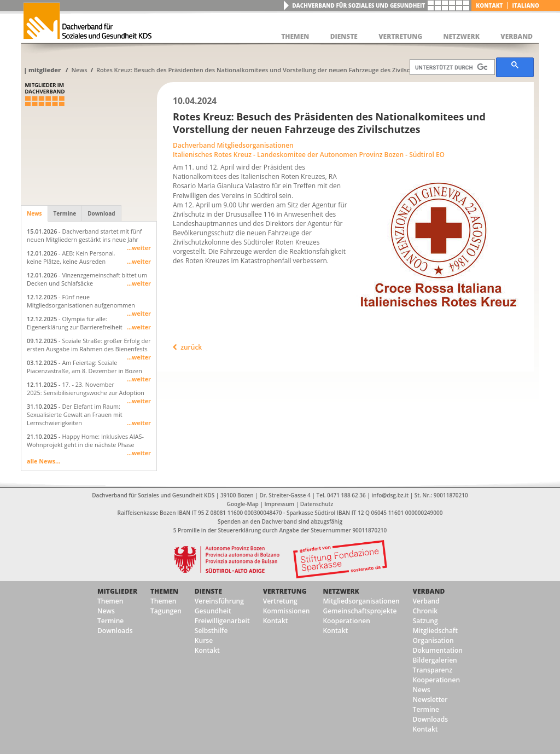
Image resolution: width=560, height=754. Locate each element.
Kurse (204, 640)
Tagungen (166, 611)
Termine (65, 213)
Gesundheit (213, 611)
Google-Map (243, 504)
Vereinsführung (219, 601)
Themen (110, 601)
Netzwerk (341, 591)
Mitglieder (45, 70)
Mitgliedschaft (435, 631)
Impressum (280, 504)
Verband (429, 591)
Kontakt (489, 5)
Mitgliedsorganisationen (361, 601)
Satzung (425, 621)
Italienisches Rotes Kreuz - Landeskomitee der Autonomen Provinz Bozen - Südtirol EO (309, 155)
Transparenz (433, 670)
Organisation (433, 640)
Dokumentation (438, 650)
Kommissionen (287, 611)
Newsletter (430, 700)
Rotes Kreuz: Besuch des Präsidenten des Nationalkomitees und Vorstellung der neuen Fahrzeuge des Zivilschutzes (262, 70)
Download (101, 213)
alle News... (43, 461)
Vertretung (285, 591)
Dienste (208, 591)
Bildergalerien (435, 660)
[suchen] (451, 67)
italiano (526, 5)
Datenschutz (317, 504)
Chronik (425, 611)
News (79, 70)
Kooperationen (346, 621)
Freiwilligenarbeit (222, 621)
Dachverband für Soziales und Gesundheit (358, 5)
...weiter (139, 248)
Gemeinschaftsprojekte (360, 611)
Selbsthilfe (211, 631)
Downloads (115, 631)
